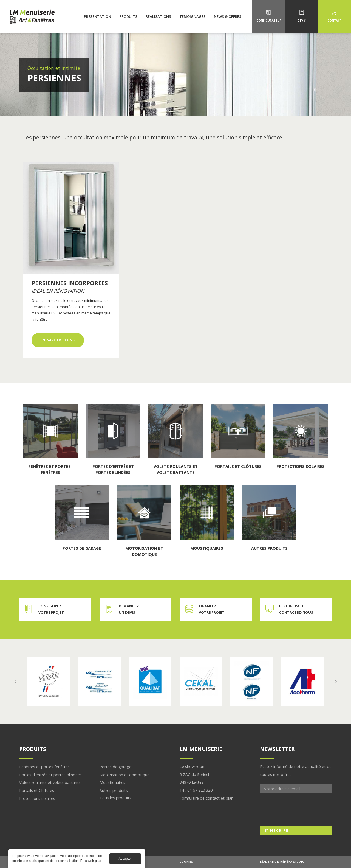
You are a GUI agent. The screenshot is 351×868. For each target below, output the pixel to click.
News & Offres (228, 16)
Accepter (125, 859)
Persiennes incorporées (70, 283)
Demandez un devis (129, 609)
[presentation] (302, 810)
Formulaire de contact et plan (206, 798)
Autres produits (114, 790)
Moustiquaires (112, 782)
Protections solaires (37, 798)
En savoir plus (62, 340)
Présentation (97, 16)
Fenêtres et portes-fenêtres (44, 767)
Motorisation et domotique (124, 775)
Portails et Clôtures (37, 790)
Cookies (186, 862)
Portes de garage (115, 767)
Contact (335, 21)
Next (336, 682)
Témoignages (193, 16)
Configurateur (269, 21)
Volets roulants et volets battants (50, 782)
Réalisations (158, 16)
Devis (302, 21)
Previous (15, 682)
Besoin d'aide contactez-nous (296, 609)
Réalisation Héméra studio (282, 862)
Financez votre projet (212, 609)
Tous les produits (115, 798)
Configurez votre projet (51, 609)
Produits (128, 16)
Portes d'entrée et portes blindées (50, 775)
